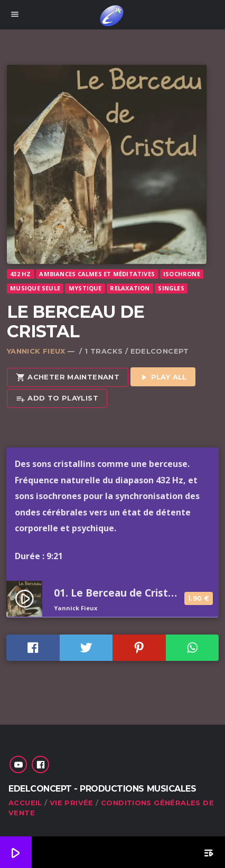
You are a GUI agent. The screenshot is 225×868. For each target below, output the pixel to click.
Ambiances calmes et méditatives (97, 274)
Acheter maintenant (68, 378)
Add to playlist (57, 399)
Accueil (25, 803)
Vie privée (72, 803)
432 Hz (20, 274)
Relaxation (130, 288)
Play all (163, 378)
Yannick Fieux (36, 351)
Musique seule (35, 288)
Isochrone (182, 274)
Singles (171, 288)
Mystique (85, 288)
